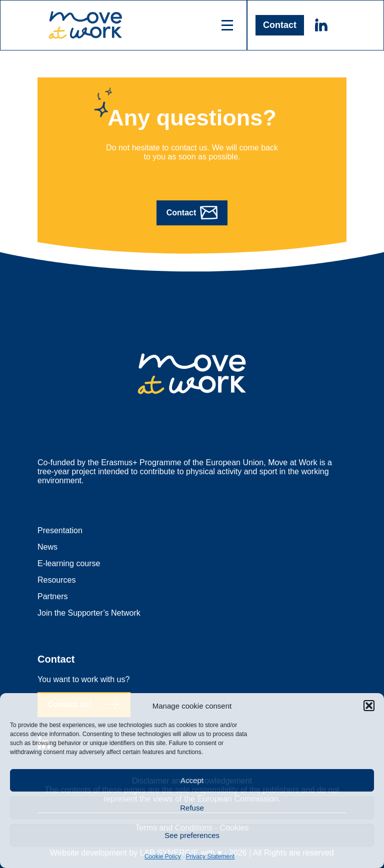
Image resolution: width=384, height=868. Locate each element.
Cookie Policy (163, 857)
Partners (52, 596)
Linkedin (321, 25)
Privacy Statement (210, 857)
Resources (56, 580)
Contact (280, 25)
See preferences (192, 835)
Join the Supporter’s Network (89, 613)
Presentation (60, 530)
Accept (192, 780)
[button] (369, 706)
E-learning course (69, 563)
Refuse (192, 808)
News (47, 547)
